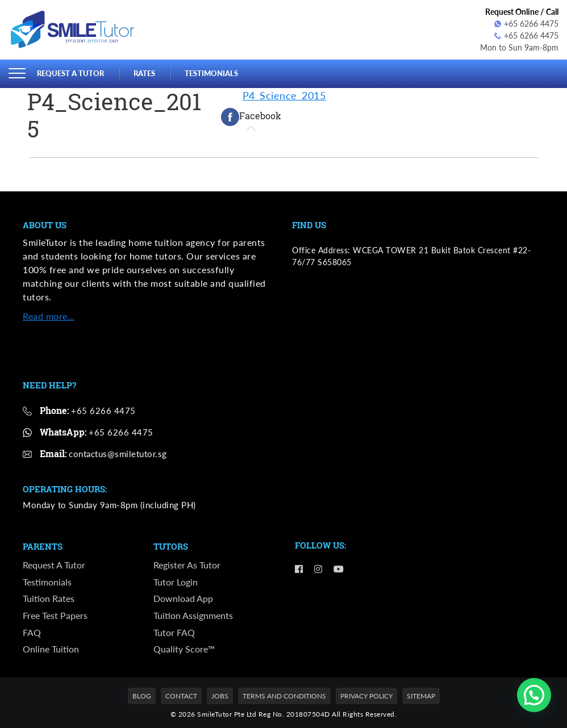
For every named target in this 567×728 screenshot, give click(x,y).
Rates (144, 73)
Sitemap (421, 696)
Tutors (171, 547)
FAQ (32, 632)
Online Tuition (51, 649)
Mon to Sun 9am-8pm (519, 47)
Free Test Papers (55, 615)
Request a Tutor (70, 73)
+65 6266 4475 (526, 24)
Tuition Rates (49, 598)
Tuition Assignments (193, 615)
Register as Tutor (187, 565)
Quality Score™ (184, 649)
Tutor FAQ (174, 632)
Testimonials (211, 73)
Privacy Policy (366, 696)
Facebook (251, 117)
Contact (181, 696)
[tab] (251, 117)
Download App (183, 598)
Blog (142, 696)
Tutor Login (176, 582)
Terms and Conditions (284, 696)
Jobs (220, 696)
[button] (534, 695)
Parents (43, 547)
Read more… (49, 316)
